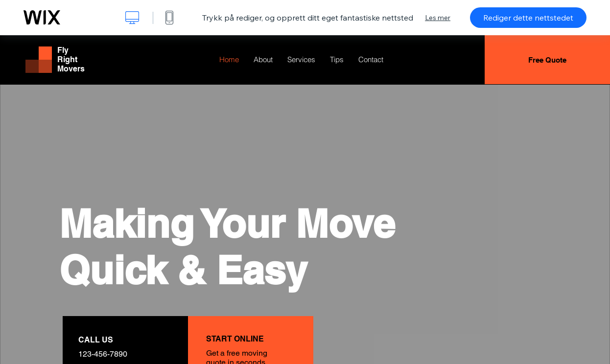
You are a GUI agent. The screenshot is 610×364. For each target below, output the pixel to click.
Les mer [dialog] (438, 18)
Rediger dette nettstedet (528, 18)
